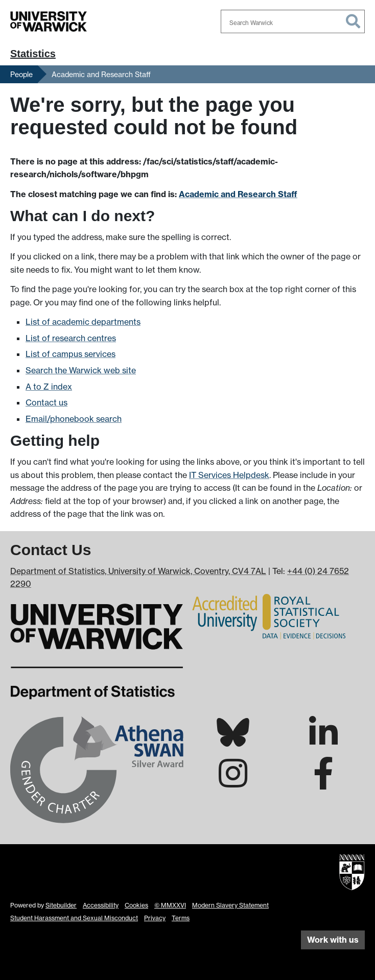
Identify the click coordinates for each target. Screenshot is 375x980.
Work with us (333, 940)
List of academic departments (83, 322)
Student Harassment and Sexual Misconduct (74, 918)
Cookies (136, 905)
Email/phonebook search (74, 419)
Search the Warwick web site (81, 370)
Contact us (46, 402)
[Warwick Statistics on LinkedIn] (323, 742)
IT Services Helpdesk (229, 475)
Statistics (33, 54)
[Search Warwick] (293, 21)
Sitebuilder (61, 905)
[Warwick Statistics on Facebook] (323, 782)
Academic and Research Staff (101, 74)
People (21, 74)
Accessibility (101, 905)
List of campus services (71, 354)
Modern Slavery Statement (230, 905)
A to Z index (49, 387)
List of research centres (71, 338)
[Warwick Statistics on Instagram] (233, 782)
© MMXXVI (170, 905)
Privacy (155, 918)
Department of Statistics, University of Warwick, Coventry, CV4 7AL (138, 571)
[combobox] (293, 21)
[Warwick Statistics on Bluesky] (233, 741)
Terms (181, 918)
